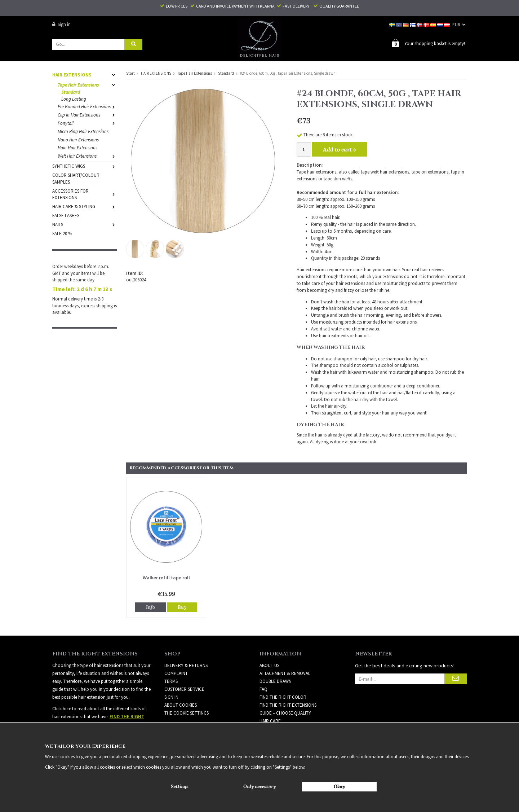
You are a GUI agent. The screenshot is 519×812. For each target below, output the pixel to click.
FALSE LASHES (66, 215)
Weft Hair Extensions (87, 156)
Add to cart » (340, 149)
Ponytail (87, 123)
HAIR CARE (270, 721)
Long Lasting (74, 99)
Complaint (176, 673)
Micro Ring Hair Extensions (83, 131)
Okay (339, 787)
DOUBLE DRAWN (276, 681)
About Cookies (181, 705)
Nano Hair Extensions (78, 139)
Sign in (61, 24)
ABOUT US (269, 665)
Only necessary (259, 787)
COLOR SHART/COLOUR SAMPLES (76, 178)
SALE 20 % (62, 233)
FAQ (263, 689)
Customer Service (184, 689)
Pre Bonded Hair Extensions (87, 106)
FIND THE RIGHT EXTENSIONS (288, 705)
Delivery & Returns (186, 665)
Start (130, 73)
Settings (180, 787)
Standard (71, 92)
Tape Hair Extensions (87, 85)
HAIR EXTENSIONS (85, 74)
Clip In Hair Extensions (87, 115)
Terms (171, 681)
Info (150, 607)
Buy (182, 607)
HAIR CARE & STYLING (85, 206)
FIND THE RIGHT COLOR (283, 697)
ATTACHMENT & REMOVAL (285, 673)
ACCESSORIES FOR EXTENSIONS (85, 194)
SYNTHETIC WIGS (85, 166)
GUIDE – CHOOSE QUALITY (285, 713)
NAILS (85, 224)
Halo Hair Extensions (77, 147)
